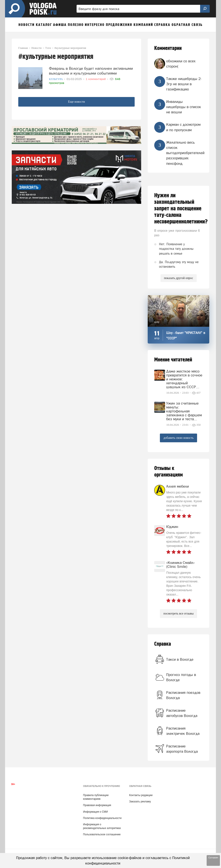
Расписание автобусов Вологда (182, 713)
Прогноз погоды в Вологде (181, 677)
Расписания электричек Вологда (183, 731)
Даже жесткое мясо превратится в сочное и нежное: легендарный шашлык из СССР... (184, 379)
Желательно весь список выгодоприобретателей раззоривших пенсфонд (185, 153)
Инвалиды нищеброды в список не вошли (184, 107)
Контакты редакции (141, 795)
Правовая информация (97, 805)
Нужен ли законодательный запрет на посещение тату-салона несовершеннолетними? (178, 209)
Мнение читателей (173, 360)
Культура (56, 79)
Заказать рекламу (140, 802)
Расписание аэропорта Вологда (182, 749)
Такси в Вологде (180, 659)
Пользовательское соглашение (102, 834)
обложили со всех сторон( (181, 64)
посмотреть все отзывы (178, 614)
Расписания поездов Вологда (183, 695)
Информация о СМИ (95, 812)
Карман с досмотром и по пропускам (183, 127)
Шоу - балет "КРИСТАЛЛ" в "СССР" (186, 335)
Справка (163, 644)
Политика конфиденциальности (102, 818)
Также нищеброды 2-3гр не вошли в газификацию (184, 84)
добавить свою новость (178, 438)
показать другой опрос (179, 278)
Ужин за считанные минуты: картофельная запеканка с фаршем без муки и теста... (184, 411)
